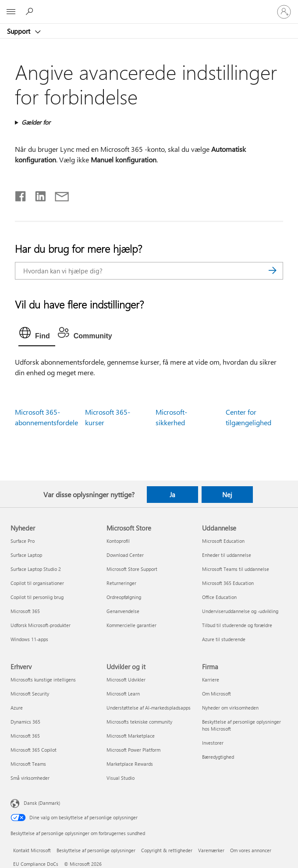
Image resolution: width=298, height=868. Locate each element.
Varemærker (211, 850)
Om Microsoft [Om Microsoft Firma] (216, 694)
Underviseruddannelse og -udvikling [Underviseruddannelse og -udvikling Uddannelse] (240, 611)
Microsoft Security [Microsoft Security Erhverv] (30, 694)
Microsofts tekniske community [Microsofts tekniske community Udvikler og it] (139, 722)
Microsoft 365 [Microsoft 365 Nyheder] (25, 611)
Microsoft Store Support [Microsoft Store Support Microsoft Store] (132, 569)
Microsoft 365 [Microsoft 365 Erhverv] (25, 736)
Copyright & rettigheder (167, 850)
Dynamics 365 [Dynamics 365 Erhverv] (25, 722)
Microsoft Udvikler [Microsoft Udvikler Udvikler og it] (126, 680)
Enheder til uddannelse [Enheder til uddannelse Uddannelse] (227, 555)
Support (20, 31)
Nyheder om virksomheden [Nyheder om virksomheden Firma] (230, 708)
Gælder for (36, 122)
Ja (172, 495)
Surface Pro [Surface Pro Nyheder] (23, 541)
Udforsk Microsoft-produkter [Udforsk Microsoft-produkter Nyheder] (41, 625)
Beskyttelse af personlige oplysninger (96, 850)
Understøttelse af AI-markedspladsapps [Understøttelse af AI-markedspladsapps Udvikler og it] (149, 708)
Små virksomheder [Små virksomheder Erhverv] (30, 778)
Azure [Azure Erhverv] (17, 708)
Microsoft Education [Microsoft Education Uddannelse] (223, 541)
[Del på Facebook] (21, 194)
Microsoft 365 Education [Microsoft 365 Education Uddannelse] (228, 583)
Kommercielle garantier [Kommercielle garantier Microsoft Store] (131, 625)
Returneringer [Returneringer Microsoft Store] (121, 583)
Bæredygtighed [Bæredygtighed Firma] (218, 757)
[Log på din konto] (284, 12)
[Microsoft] (149, 7)
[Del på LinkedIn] (37, 194)
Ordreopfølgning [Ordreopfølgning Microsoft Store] (124, 597)
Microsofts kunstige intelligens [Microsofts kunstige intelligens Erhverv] (43, 680)
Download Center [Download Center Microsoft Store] (125, 555)
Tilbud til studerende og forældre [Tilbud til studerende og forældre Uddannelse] (237, 625)
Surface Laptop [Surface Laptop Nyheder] (26, 555)
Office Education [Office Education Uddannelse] (219, 597)
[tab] (37, 335)
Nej (227, 495)
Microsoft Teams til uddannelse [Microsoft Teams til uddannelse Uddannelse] (236, 569)
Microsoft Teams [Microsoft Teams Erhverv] (28, 764)
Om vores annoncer (251, 850)
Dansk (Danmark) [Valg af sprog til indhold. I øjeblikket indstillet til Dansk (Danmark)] (42, 803)
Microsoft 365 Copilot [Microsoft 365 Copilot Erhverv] (34, 750)
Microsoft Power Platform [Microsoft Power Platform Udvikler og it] (133, 750)
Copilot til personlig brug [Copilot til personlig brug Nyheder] (37, 597)
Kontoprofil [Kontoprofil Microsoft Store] (118, 541)
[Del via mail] (58, 194)
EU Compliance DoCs (36, 864)
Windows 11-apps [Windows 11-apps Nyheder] (29, 639)
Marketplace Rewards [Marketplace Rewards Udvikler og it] (130, 764)
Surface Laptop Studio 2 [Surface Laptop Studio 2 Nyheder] (36, 569)
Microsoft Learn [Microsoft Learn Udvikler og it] (123, 694)
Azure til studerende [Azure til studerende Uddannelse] (224, 639)
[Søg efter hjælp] (31, 11)
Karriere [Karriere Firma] (211, 680)
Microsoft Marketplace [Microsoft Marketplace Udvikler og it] (131, 736)
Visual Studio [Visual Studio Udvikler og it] (121, 778)
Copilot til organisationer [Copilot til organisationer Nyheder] (37, 583)
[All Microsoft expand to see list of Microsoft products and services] (11, 12)
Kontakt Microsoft (32, 850)
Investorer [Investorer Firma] (213, 743)
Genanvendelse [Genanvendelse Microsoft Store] (123, 611)
